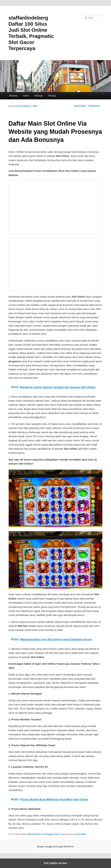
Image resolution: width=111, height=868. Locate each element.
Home (26, 96)
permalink (81, 834)
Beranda (14, 96)
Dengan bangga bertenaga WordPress (55, 847)
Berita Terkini (34, 834)
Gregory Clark (52, 834)
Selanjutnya (96, 106)
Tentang (52, 96)
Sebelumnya (79, 106)
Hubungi (38, 96)
